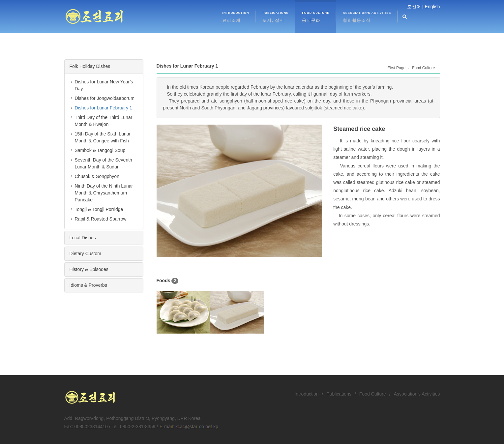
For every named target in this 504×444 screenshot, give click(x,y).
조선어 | (415, 7)
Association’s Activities (417, 394)
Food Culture (373, 394)
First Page (396, 68)
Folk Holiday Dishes (90, 66)
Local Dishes (83, 238)
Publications (339, 394)
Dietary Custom (85, 253)
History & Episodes (89, 269)
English (432, 7)
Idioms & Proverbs (88, 285)
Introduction (306, 394)
